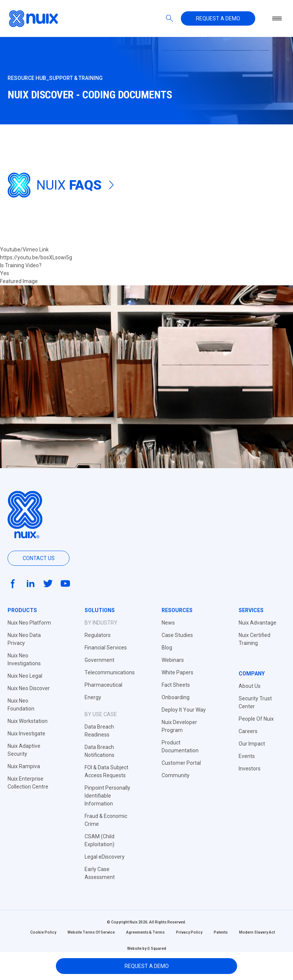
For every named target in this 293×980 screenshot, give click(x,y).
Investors (250, 769)
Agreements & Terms (145, 932)
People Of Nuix (256, 719)
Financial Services (106, 648)
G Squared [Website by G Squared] (157, 949)
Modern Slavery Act (257, 932)
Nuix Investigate (26, 733)
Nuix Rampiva (24, 766)
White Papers (177, 672)
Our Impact (252, 744)
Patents (221, 932)
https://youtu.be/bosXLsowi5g (36, 257)
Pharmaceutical (103, 685)
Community (176, 775)
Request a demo (218, 18)
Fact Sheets (176, 685)
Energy (93, 697)
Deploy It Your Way (184, 710)
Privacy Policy (189, 932)
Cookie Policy (43, 932)
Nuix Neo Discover (29, 688)
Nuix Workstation (28, 721)
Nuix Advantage (258, 623)
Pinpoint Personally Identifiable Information (107, 796)
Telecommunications (110, 672)
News (168, 623)
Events (247, 756)
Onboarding (176, 697)
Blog (167, 648)
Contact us (39, 558)
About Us (250, 686)
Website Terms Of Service (91, 932)
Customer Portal (181, 763)
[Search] (170, 18)
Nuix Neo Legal (25, 676)
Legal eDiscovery (105, 857)
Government (99, 660)
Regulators (98, 635)
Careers (248, 731)
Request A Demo (147, 966)
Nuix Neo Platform (29, 623)
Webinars (173, 660)
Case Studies (177, 635)
